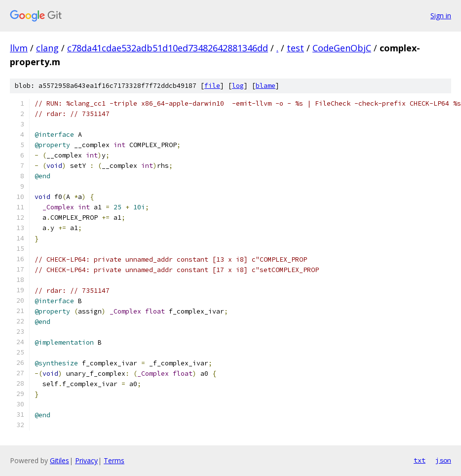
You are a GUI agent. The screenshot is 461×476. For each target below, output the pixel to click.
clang (47, 48)
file (212, 86)
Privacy (86, 460)
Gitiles (59, 460)
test (295, 48)
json (443, 460)
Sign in (441, 16)
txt (420, 460)
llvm (19, 48)
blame (266, 86)
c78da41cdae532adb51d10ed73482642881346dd (168, 48)
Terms (114, 460)
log (238, 86)
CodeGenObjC (342, 48)
